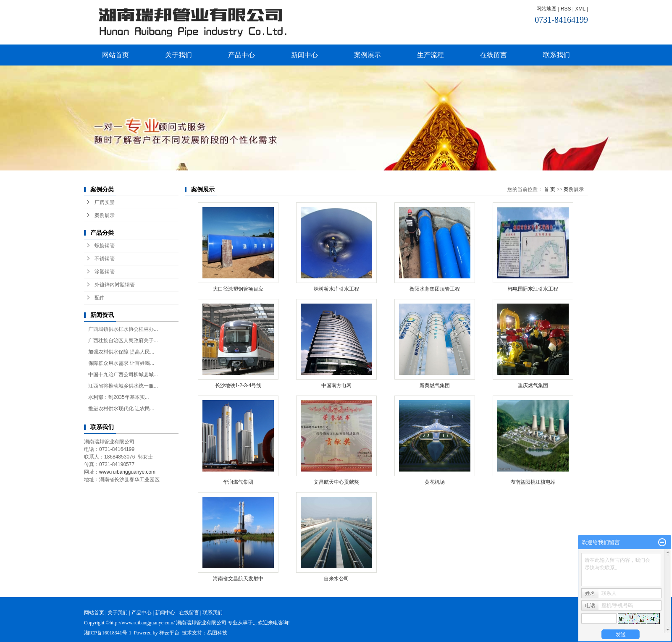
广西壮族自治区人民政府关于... (123, 341)
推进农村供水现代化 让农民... (121, 409)
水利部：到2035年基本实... (119, 397)
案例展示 (367, 55)
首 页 (550, 189)
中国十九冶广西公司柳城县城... (123, 375)
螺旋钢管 (105, 246)
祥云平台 (169, 633)
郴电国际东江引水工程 (533, 289)
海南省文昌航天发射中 (238, 579)
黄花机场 (435, 482)
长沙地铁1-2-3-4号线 (238, 385)
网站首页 (115, 55)
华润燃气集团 (238, 482)
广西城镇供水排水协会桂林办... (123, 329)
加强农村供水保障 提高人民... (121, 352)
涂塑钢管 (105, 272)
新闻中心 (304, 55)
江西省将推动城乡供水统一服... (123, 386)
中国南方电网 (336, 385)
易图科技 (217, 633)
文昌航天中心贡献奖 (336, 482)
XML (580, 9)
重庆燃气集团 (533, 385)
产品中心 (241, 55)
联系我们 (556, 55)
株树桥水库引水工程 (336, 289)
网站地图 (546, 9)
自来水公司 (336, 579)
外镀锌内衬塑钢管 (115, 285)
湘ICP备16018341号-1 (108, 633)
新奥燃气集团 (435, 385)
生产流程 (430, 55)
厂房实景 (105, 202)
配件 (100, 298)
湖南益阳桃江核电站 (533, 482)
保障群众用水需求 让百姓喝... (121, 363)
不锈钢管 (105, 259)
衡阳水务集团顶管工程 (435, 289)
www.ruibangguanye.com (127, 472)
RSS (566, 9)
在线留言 (493, 55)
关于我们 (178, 55)
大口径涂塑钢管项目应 (238, 289)
